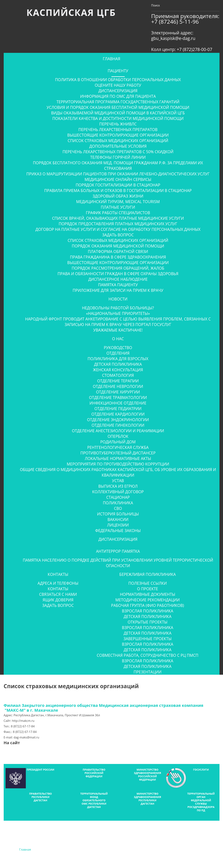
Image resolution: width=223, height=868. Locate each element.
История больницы (118, 514)
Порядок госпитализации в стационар (118, 185)
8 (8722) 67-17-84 (23, 726)
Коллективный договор (118, 492)
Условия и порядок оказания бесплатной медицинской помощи (118, 107)
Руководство (118, 348)
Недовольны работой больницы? (118, 308)
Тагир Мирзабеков (128, 860)
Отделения (118, 353)
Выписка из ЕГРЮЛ (118, 486)
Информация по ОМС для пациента (118, 96)
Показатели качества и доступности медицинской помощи (118, 118)
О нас (118, 339)
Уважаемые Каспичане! (118, 330)
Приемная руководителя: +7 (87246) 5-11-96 (185, 19)
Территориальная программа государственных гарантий (118, 102)
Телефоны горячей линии (118, 157)
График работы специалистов (118, 213)
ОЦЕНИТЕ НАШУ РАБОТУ (118, 85)
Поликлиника (118, 503)
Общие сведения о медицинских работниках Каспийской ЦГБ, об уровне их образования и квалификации (118, 472)
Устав (118, 481)
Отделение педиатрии (118, 409)
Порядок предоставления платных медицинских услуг (118, 224)
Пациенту (118, 71)
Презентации (147, 672)
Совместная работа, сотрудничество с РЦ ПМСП (148, 655)
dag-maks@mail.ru (26, 737)
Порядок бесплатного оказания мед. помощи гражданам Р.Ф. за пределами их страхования (118, 166)
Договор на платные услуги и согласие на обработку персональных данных (118, 229)
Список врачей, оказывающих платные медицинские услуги (118, 218)
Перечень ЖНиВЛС (118, 124)
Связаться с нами (58, 594)
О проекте (148, 589)
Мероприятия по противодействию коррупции (118, 464)
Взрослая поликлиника (148, 611)
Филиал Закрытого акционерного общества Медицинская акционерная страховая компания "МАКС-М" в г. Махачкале (106, 708)
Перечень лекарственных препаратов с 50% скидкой (118, 152)
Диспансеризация (118, 91)
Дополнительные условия (118, 146)
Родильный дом (118, 442)
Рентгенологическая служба (118, 447)
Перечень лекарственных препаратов (118, 130)
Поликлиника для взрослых (118, 359)
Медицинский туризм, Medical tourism (118, 202)
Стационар (118, 497)
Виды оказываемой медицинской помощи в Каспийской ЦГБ (118, 113)
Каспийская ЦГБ (71, 12)
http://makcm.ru (23, 721)
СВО (118, 508)
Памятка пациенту (118, 285)
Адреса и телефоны (58, 583)
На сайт (12, 743)
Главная (111, 59)
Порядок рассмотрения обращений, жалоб (118, 268)
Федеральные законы (118, 531)
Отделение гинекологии (118, 425)
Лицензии (118, 525)
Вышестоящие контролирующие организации (118, 135)
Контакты (58, 574)
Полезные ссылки (148, 583)
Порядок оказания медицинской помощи (118, 246)
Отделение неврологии (118, 386)
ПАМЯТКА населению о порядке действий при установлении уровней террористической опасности (118, 563)
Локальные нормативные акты (118, 458)
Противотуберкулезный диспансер (118, 453)
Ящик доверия (58, 600)
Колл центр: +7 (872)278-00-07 (182, 49)
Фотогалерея (133, 850)
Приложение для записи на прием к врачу (118, 290)
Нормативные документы (148, 594)
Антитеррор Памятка (118, 551)
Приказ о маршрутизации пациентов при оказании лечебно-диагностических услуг (118, 174)
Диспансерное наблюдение (118, 279)
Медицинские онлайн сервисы (118, 179)
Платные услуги (118, 207)
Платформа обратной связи (118, 252)
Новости (118, 299)
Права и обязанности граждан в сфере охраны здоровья (118, 274)
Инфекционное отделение (118, 403)
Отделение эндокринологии (118, 420)
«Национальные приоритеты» (118, 313)
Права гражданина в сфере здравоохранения (118, 257)
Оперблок (118, 436)
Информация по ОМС (90, 850)
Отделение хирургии (118, 392)
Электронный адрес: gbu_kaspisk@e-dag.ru (173, 35)
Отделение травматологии (118, 398)
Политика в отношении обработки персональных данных (118, 80)
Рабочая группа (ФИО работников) (147, 605)
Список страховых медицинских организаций (118, 141)
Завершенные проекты (148, 639)
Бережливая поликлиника (148, 574)
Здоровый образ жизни (118, 196)
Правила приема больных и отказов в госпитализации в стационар (118, 191)
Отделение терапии (118, 381)
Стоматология (118, 375)
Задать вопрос (118, 235)
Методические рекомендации (148, 600)
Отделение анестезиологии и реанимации (118, 431)
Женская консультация (118, 370)
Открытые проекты (148, 622)
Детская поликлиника (118, 364)
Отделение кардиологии (118, 414)
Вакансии (118, 519)
